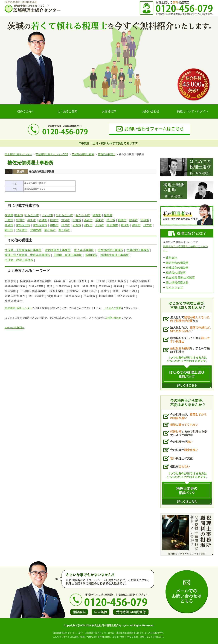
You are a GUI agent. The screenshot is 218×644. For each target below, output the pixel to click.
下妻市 (9, 220)
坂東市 (100, 220)
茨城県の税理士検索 (83, 154)
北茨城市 (22, 230)
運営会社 (172, 258)
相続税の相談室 (176, 273)
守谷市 (145, 220)
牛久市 (32, 220)
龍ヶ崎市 (64, 230)
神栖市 (54, 225)
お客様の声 (109, 111)
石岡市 (77, 225)
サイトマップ (174, 287)
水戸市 (66, 225)
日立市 (148, 225)
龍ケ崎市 (50, 230)
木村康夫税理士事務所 (115, 255)
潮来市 (88, 225)
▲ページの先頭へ (15, 327)
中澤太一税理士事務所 (19, 260)
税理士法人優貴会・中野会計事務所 (27, 255)
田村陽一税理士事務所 (68, 255)
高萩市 (88, 220)
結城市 (54, 220)
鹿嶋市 (122, 220)
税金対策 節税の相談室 (180, 278)
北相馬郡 (36, 230)
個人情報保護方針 (177, 283)
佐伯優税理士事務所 (58, 250)
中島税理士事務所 (138, 250)
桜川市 (111, 220)
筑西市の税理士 (107, 154)
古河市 (66, 220)
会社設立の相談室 (177, 268)
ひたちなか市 (64, 215)
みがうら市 (83, 215)
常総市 (9, 225)
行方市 (77, 220)
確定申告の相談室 (177, 263)
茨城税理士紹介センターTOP (52, 154)
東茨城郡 (112, 225)
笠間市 (20, 220)
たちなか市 (32, 215)
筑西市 (19, 215)
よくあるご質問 (67, 111)
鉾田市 (9, 230)
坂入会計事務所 (84, 250)
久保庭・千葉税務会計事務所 (23, 250)
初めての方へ (26, 111)
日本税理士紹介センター (18, 154)
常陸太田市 (23, 225)
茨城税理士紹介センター (18, 308)
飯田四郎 (91, 255)
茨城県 (21, 171)
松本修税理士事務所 (110, 250)
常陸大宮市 (40, 225)
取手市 (133, 220)
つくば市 (47, 215)
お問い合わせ (151, 111)
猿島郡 (108, 215)
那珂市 (136, 225)
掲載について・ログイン (193, 111)
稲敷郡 (97, 215)
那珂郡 (125, 225)
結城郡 (43, 220)
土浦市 (100, 225)
